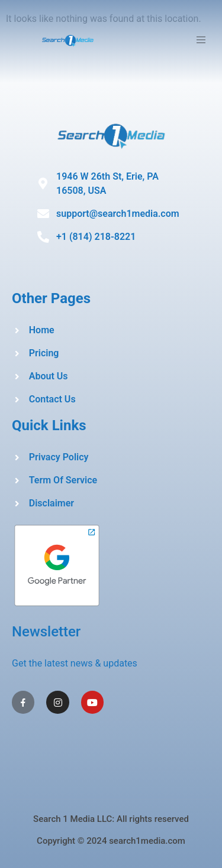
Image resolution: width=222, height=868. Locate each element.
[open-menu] (203, 42)
